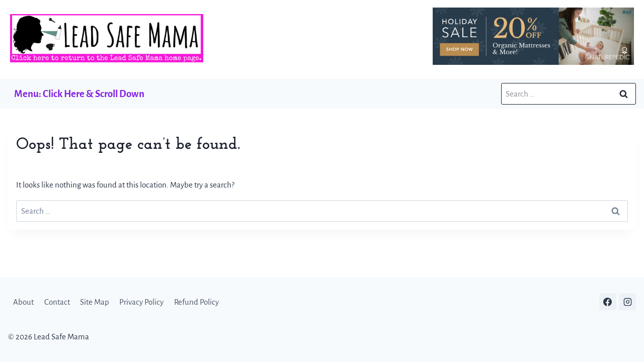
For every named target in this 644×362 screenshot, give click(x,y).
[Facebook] (608, 302)
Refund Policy (196, 302)
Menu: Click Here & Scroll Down (79, 94)
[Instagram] (627, 302)
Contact (57, 302)
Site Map (95, 302)
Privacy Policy (141, 302)
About (23, 302)
